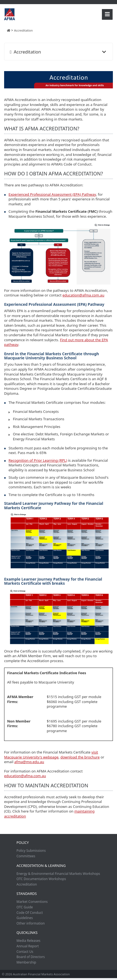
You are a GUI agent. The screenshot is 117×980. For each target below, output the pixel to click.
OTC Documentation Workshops (41, 879)
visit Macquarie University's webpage (51, 755)
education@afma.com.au (83, 295)
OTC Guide (25, 907)
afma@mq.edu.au (29, 762)
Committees (26, 856)
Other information (31, 923)
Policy (23, 842)
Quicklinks (27, 933)
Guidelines (25, 918)
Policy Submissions (31, 851)
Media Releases (28, 941)
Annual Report (28, 946)
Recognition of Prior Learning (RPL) (38, 460)
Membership (26, 962)
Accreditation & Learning (41, 866)
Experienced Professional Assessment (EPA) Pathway (52, 194)
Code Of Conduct (30, 913)
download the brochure (80, 757)
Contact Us (25, 952)
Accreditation (27, 884)
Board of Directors (31, 957)
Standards (27, 894)
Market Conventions (32, 902)
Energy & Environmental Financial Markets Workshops (58, 874)
